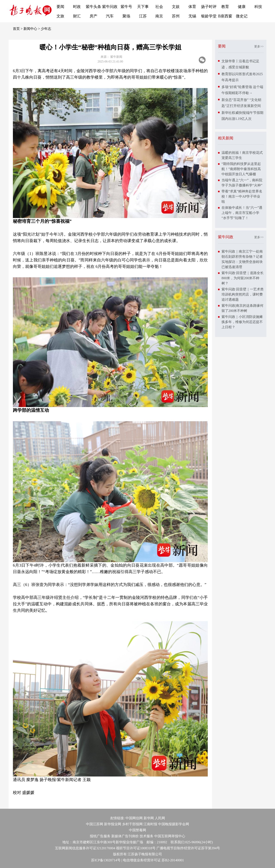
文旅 (60, 16)
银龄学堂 (209, 16)
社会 (159, 7)
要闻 (60, 7)
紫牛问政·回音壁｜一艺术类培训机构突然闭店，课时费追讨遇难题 (243, 294)
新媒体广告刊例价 (125, 836)
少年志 (46, 29)
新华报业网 (113, 824)
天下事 (143, 7)
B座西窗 (225, 16)
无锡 (192, 16)
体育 (192, 7)
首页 (16, 29)
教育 (225, 7)
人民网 (160, 818)
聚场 (126, 16)
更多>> (259, 47)
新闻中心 (30, 29)
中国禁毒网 (137, 830)
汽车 (110, 16)
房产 (93, 16)
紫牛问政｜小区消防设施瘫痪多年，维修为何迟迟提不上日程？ (242, 322)
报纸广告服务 (100, 836)
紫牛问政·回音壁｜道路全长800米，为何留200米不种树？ (243, 278)
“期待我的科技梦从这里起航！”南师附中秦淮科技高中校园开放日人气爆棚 (241, 169)
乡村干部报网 (132, 824)
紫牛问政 (110, 7)
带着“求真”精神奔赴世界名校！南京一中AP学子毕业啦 (242, 196)
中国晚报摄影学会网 (174, 824)
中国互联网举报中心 (170, 836)
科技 (258, 7)
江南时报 (150, 824)
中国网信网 (134, 818)
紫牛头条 (93, 7)
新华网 (149, 818)
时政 (77, 7)
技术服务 (147, 836)
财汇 (77, 16)
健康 (242, 7)
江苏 (143, 16)
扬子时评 (209, 7)
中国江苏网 (95, 824)
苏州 (176, 16)
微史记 (242, 16)
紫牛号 (126, 7)
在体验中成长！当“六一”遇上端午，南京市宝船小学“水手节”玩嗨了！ (242, 213)
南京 (159, 16)
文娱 (176, 7)
